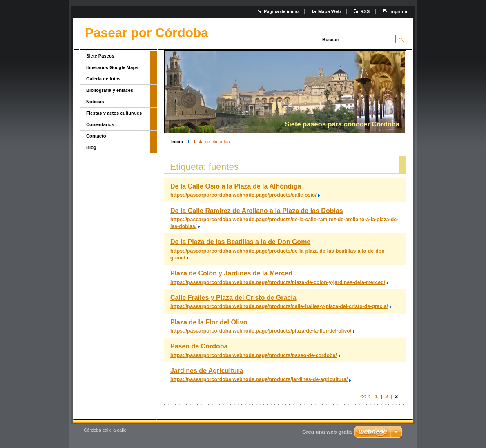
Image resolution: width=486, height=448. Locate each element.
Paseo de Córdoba (199, 346)
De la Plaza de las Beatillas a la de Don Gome (240, 242)
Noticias (95, 102)
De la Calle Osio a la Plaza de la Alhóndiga (236, 186)
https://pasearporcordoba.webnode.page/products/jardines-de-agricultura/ (259, 379)
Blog (91, 147)
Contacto (96, 136)
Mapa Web (329, 11)
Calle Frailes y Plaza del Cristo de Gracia (233, 298)
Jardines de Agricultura (207, 371)
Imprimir (398, 11)
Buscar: (331, 40)
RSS (365, 11)
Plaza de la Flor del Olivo (209, 322)
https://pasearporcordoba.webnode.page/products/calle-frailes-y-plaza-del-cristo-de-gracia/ (279, 306)
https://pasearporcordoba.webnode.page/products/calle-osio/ (243, 195)
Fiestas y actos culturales (114, 113)
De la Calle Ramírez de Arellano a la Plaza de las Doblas (257, 211)
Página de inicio (281, 11)
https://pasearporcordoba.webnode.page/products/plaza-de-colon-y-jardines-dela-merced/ (278, 282)
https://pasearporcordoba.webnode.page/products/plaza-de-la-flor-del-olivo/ (261, 331)
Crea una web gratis (328, 432)
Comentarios (100, 124)
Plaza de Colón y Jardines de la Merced (231, 273)
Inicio (177, 142)
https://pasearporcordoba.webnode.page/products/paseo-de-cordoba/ (254, 355)
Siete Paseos (100, 56)
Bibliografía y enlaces (110, 90)
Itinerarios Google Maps (112, 67)
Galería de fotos (104, 79)
